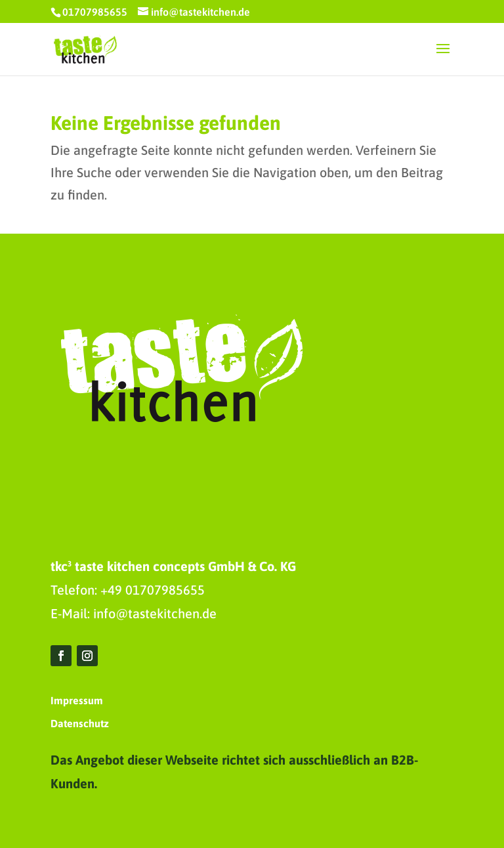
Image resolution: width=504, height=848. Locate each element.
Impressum (77, 700)
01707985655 (95, 12)
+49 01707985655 (153, 590)
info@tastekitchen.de (155, 613)
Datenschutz (80, 723)
